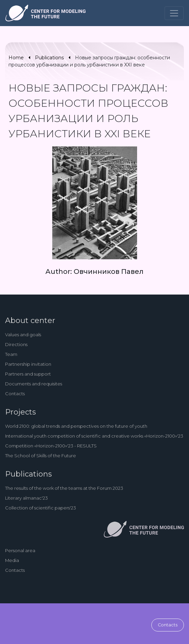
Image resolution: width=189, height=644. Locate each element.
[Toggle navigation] (174, 13)
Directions (16, 344)
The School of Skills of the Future (41, 456)
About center (30, 320)
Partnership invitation (28, 364)
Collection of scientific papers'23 (41, 508)
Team (11, 354)
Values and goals (23, 335)
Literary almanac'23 (26, 498)
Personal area (20, 550)
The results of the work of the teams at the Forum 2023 (64, 488)
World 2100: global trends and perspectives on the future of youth (76, 426)
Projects (21, 412)
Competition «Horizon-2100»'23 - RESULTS (51, 446)
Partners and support (28, 374)
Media (12, 560)
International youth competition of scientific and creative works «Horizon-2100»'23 (94, 436)
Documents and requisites (34, 384)
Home (16, 58)
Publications (49, 58)
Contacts (15, 394)
